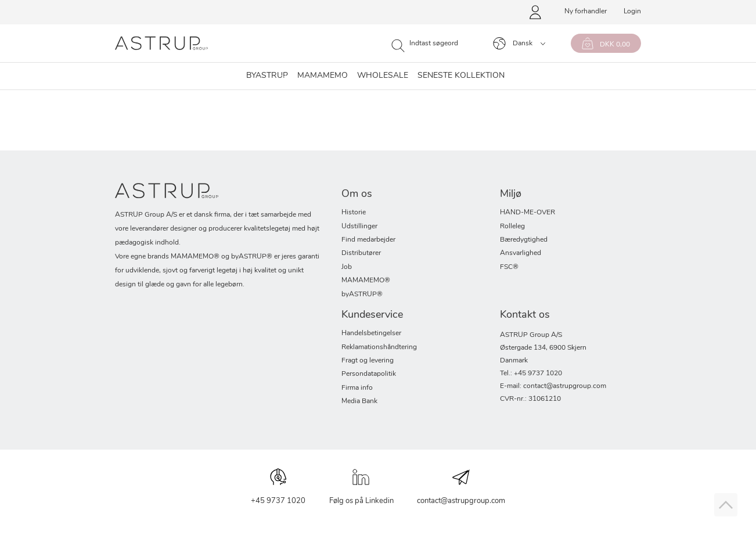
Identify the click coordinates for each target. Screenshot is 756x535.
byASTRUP (267, 76)
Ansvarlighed (521, 253)
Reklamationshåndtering (379, 347)
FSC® (509, 267)
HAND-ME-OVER (528, 213)
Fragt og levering (368, 361)
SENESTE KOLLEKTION (461, 76)
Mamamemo (323, 76)
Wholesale (383, 76)
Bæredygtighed (524, 240)
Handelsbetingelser (371, 333)
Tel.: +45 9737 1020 (531, 374)
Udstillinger (359, 227)
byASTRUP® (362, 295)
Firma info (357, 388)
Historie (354, 213)
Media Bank (359, 401)
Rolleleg (512, 227)
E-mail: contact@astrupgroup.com (553, 386)
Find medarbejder (368, 240)
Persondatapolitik (369, 374)
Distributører (361, 253)
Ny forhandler (586, 12)
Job (347, 267)
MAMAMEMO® (366, 281)
